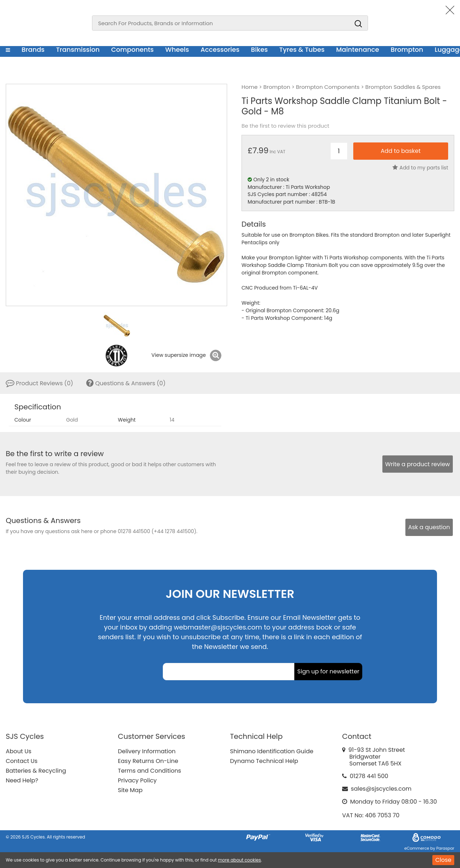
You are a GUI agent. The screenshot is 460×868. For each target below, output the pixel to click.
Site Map (130, 790)
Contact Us (22, 761)
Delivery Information (147, 751)
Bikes (259, 49)
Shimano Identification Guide (272, 751)
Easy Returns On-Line (148, 761)
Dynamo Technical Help (264, 761)
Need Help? (22, 780)
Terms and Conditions (149, 771)
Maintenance (358, 49)
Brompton (407, 49)
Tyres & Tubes (302, 49)
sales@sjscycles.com (381, 789)
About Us (19, 751)
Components (132, 49)
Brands (33, 49)
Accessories (220, 49)
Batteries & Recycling (36, 771)
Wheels (177, 49)
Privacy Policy (137, 780)
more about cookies (239, 860)
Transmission (78, 49)
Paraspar (445, 848)
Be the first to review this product (285, 126)
